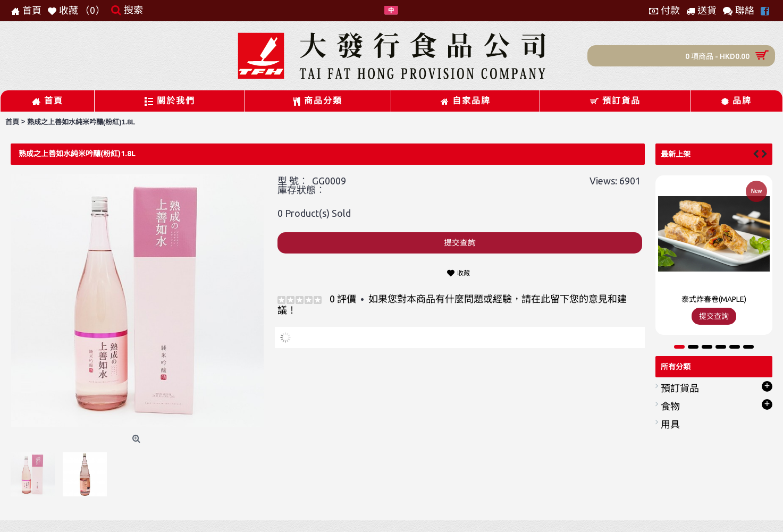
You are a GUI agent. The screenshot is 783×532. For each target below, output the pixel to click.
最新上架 (676, 154)
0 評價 (343, 299)
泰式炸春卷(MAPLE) (714, 299)
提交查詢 (460, 243)
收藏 (464, 273)
